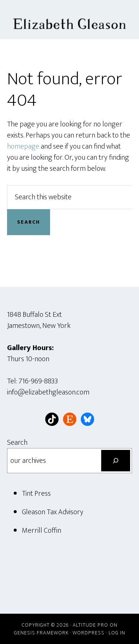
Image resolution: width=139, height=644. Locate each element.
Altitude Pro (90, 625)
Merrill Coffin (42, 531)
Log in (117, 633)
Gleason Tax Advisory (53, 512)
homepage (23, 146)
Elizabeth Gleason (70, 20)
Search (17, 443)
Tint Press (36, 494)
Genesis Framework (41, 633)
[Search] (116, 461)
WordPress (89, 633)
